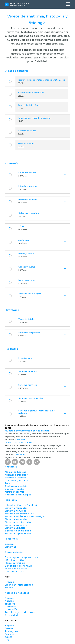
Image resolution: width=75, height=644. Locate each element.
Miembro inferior (16, 478)
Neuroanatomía (14, 492)
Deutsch (10, 628)
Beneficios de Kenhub (18, 566)
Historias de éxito (16, 569)
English (9, 626)
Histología (11, 539)
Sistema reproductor (18, 534)
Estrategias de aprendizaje (21, 557)
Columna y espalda (17, 480)
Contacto (11, 607)
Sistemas (10, 547)
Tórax (8, 483)
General (10, 544)
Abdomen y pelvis (16, 486)
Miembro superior (16, 475)
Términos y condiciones (20, 612)
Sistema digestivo (16, 525)
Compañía (11, 609)
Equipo (9, 598)
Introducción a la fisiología (21, 505)
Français (10, 634)
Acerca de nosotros (17, 593)
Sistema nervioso (16, 511)
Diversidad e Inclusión (19, 443)
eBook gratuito (14, 560)
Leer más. (21, 440)
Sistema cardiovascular (19, 514)
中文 (7, 640)
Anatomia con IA (15, 572)
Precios (9, 582)
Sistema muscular (16, 508)
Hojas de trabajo (15, 563)
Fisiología (11, 500)
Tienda (9, 588)
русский (9, 637)
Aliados (9, 601)
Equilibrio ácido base (18, 531)
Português (11, 631)
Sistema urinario (15, 528)
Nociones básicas (15, 472)
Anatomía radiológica (18, 495)
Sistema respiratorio (18, 522)
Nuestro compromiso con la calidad (27, 431)
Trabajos (10, 604)
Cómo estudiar (14, 552)
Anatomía (11, 467)
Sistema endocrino (17, 519)
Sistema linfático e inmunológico (26, 517)
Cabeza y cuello (14, 489)
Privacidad (11, 615)
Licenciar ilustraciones (19, 585)
